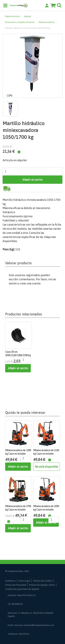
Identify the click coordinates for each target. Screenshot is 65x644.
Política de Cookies (43, 581)
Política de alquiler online (42, 585)
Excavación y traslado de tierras (20, 22)
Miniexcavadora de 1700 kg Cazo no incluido (18, 508)
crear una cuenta (30, 283)
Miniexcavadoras (47, 22)
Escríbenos (10, 581)
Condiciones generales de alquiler (22, 589)
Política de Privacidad (16, 585)
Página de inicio (13, 16)
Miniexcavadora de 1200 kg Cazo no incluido (18, 452)
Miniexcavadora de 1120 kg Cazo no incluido (46, 452)
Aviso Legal (24, 581)
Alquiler (28, 16)
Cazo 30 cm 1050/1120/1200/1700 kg (18, 354)
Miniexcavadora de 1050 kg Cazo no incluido (46, 508)
